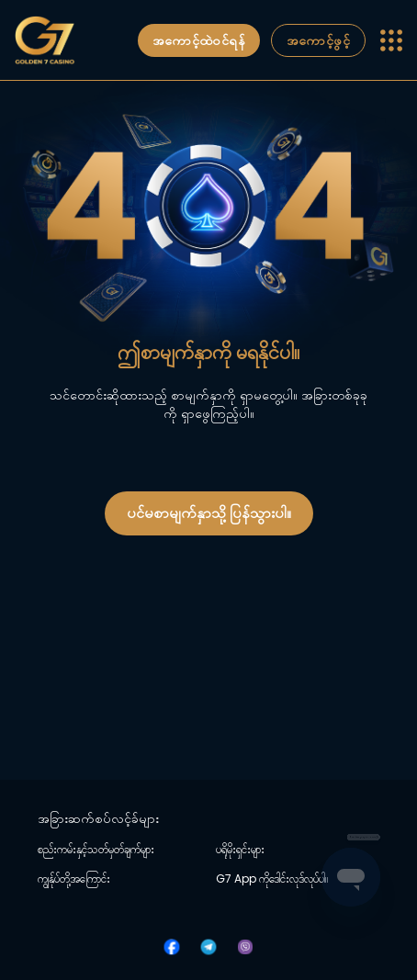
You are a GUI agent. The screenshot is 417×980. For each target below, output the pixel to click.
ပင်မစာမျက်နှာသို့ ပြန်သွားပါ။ (209, 513)
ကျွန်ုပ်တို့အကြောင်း (74, 879)
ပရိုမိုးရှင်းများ (240, 850)
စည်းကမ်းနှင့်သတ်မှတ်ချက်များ (96, 850)
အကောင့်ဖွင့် (318, 40)
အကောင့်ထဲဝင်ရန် (199, 40)
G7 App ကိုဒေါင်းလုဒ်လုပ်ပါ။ (272, 879)
